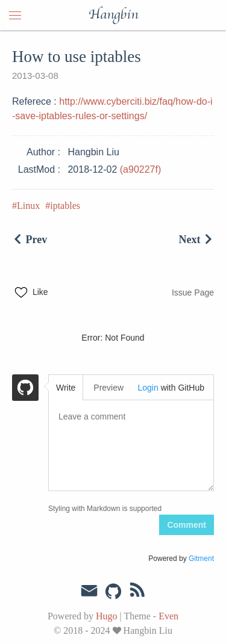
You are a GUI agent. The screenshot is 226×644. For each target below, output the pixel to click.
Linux (28, 206)
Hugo (107, 616)
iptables (65, 206)
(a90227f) (141, 169)
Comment (187, 525)
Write (66, 388)
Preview (108, 388)
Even (168, 616)
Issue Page (193, 293)
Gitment (201, 559)
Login (148, 388)
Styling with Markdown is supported (105, 509)
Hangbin (113, 15)
